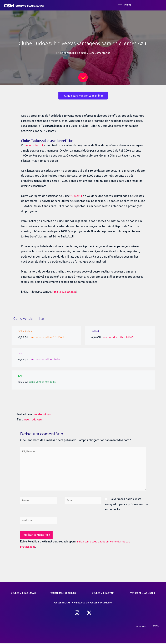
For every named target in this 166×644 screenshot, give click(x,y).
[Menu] (124, 5)
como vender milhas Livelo (45, 359)
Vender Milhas (43, 414)
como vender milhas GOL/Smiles (48, 337)
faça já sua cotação (65, 292)
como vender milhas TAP (44, 382)
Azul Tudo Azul (34, 419)
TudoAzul (76, 196)
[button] (77, 614)
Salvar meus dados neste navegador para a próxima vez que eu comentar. (127, 505)
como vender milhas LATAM (119, 337)
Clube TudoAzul (34, 146)
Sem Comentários (100, 53)
